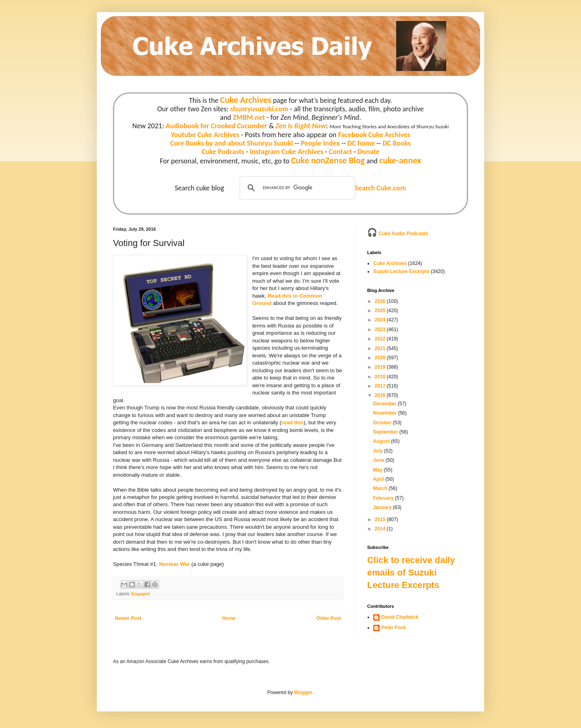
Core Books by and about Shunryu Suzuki (232, 143)
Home (229, 618)
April (379, 479)
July (378, 451)
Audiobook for (217, 126)
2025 (381, 311)
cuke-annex (400, 160)
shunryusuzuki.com (259, 109)
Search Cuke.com (380, 188)
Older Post (329, 618)
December (385, 404)
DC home (361, 143)
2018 (381, 377)
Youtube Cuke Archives (205, 135)
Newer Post (128, 618)
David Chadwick (400, 617)
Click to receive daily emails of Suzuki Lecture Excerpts (411, 573)
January (383, 507)
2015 (381, 519)
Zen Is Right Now (301, 126)
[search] (296, 188)
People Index (320, 143)
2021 (381, 348)
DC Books (397, 143)
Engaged (141, 594)
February (384, 498)
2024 (381, 320)
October (383, 423)
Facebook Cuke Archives (374, 135)
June (379, 460)
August (382, 441)
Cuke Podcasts (223, 152)
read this (292, 422)
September (386, 432)
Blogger (303, 693)
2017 (381, 386)
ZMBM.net (249, 117)
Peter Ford (393, 628)
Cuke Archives (246, 100)
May (378, 470)
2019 (381, 367)
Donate (368, 152)
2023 (381, 330)
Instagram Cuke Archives (286, 152)
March (381, 488)
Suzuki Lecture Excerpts (401, 271)
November (385, 413)
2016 (381, 395)
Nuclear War (174, 564)
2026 (381, 301)
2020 (381, 358)
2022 (381, 339)
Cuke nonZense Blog (328, 160)
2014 (381, 529)
